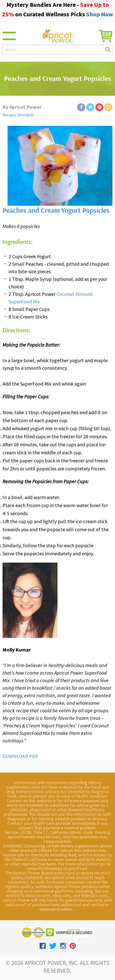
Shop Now (100, 14)
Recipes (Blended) (18, 115)
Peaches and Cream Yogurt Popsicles (56, 211)
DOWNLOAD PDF (20, 756)
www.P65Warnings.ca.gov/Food (57, 868)
